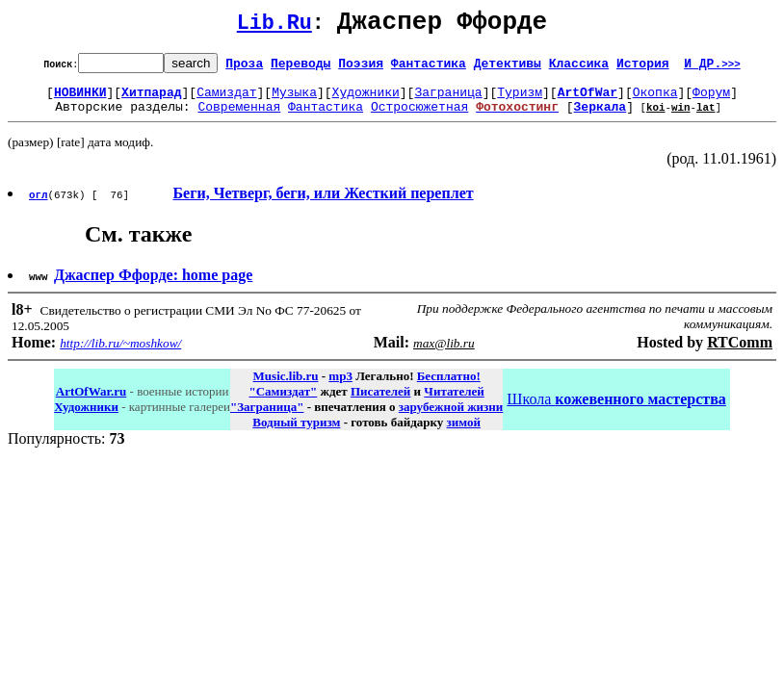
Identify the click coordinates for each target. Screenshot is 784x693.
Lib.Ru (274, 26)
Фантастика (429, 68)
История (643, 68)
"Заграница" (267, 418)
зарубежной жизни (451, 418)
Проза (244, 68)
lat (706, 118)
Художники (366, 100)
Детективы (508, 68)
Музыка (294, 100)
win (681, 118)
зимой (464, 434)
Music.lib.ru (286, 387)
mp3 (340, 387)
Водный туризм (296, 434)
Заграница (448, 100)
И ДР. (712, 68)
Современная (239, 117)
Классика (579, 68)
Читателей (454, 403)
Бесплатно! (449, 387)
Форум (711, 100)
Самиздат (226, 100)
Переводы (301, 68)
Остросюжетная (419, 117)
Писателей (380, 403)
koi (656, 118)
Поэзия (361, 68)
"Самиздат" (283, 403)
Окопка (655, 100)
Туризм (520, 100)
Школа (616, 411)
